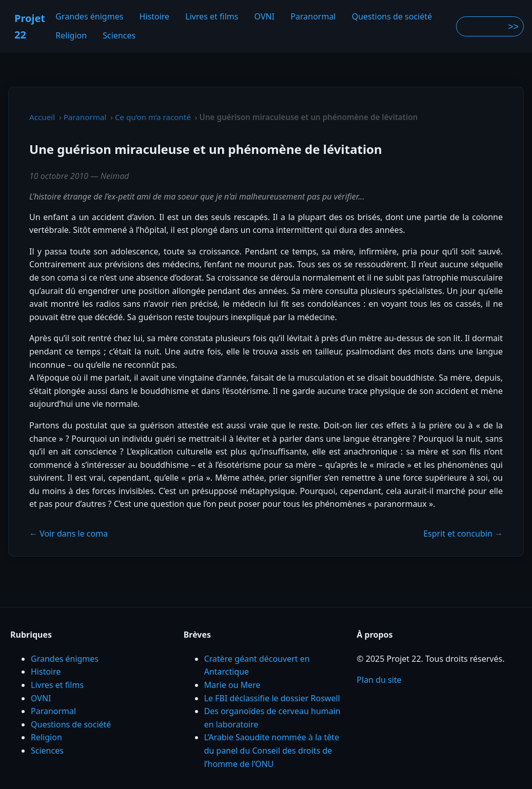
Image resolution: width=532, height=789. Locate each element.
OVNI (265, 16)
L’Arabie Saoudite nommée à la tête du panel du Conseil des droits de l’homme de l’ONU (272, 750)
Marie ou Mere (232, 685)
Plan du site (379, 680)
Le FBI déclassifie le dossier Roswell (272, 698)
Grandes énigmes (89, 16)
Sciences (119, 36)
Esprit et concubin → (463, 534)
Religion (71, 36)
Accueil (42, 117)
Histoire (155, 16)
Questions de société (392, 16)
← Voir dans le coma (68, 534)
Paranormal (313, 16)
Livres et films (212, 16)
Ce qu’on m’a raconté (153, 117)
